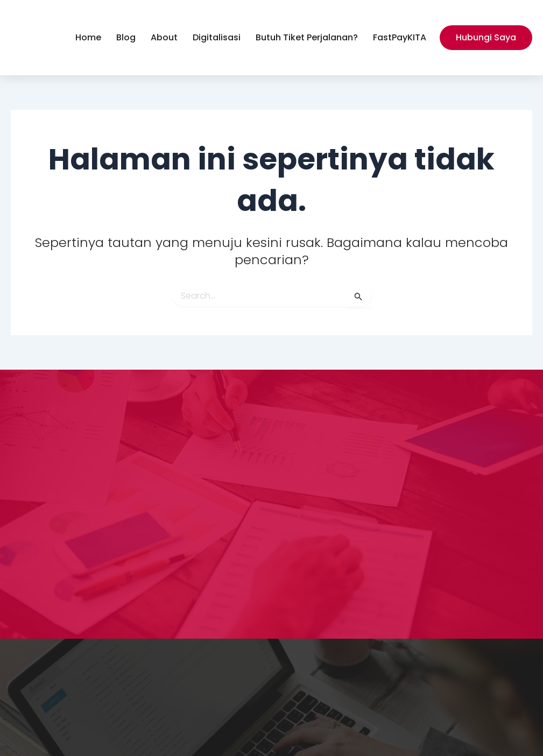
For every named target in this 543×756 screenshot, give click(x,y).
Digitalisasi (217, 37)
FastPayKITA (400, 37)
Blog (126, 37)
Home (88, 37)
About (164, 37)
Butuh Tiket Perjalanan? (307, 37)
